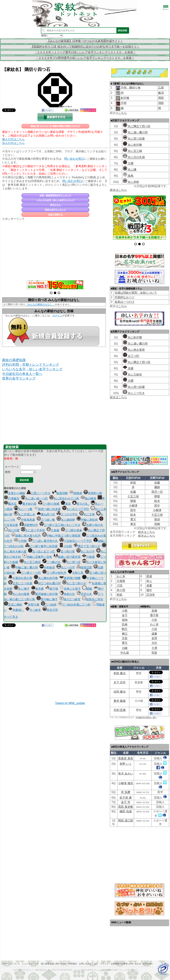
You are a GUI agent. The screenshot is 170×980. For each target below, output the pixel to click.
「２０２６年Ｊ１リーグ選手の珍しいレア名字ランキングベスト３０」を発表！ (85, 52)
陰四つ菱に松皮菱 (47, 509)
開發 (157, 496)
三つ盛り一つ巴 (29, 573)
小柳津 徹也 (126, 783)
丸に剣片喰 (132, 145)
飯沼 (161, 93)
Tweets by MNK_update (70, 703)
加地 (125, 620)
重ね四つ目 (46, 514)
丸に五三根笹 (30, 562)
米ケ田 (121, 590)
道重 (149, 586)
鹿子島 (154, 615)
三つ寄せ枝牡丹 (54, 573)
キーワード (12, 467)
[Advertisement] (55, 248)
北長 (125, 638)
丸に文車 (87, 514)
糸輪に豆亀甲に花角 (37, 557)
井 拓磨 (126, 792)
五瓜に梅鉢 (13, 605)
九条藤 (53, 530)
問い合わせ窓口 (74, 159)
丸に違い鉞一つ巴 (34, 498)
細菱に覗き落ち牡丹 (26, 536)
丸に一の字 (66, 567)
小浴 (154, 629)
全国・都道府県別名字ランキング (55, 195)
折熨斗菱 (32, 605)
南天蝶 (37, 589)
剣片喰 (125, 98)
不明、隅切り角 (130, 88)
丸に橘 (130, 170)
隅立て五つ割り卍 (87, 546)
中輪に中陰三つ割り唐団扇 (61, 536)
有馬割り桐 (93, 493)
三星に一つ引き (39, 493)
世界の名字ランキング (55, 210)
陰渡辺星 (84, 567)
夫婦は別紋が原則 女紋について (136, 293)
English (148, 964)
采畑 (154, 611)
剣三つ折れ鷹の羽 (47, 583)
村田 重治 (120, 673)
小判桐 (20, 541)
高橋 (157, 524)
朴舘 (133, 483)
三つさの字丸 (67, 514)
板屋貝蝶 (60, 493)
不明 (123, 103)
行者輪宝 (12, 498)
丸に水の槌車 (19, 594)
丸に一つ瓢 (23, 509)
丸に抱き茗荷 (134, 350)
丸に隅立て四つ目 (137, 126)
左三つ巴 (131, 356)
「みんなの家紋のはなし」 (40, 304)
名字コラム (55, 205)
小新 (125, 611)
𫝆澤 (154, 648)
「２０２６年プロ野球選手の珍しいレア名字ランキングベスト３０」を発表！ (85, 58)
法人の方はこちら (13, 143)
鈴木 (157, 501)
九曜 (128, 163)
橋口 (125, 634)
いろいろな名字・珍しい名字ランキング (55, 200)
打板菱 (88, 557)
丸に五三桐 (132, 151)
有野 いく (126, 764)
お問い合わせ (85, 964)
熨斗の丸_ (81, 504)
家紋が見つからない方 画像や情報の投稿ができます (55, 126)
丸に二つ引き (134, 393)
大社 (154, 643)
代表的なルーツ (125, 297)
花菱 (128, 368)
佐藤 (157, 483)
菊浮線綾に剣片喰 (44, 594)
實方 (133, 519)
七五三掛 (133, 496)
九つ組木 (33, 610)
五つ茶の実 (66, 552)
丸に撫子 (22, 589)
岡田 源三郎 (126, 821)
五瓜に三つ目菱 (20, 583)
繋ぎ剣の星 (27, 504)
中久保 (125, 653)
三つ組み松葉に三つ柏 (74, 605)
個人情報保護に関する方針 (54, 964)
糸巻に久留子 (70, 589)
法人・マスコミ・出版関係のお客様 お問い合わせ (117, 964)
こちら (123, 113)
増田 (161, 103)
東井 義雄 (120, 701)
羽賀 (154, 653)
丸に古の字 (86, 552)
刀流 (120, 586)
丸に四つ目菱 (134, 139)
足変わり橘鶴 (14, 493)
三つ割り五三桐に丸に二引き (60, 525)
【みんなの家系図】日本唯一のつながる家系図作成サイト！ (85, 41)
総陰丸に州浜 (93, 599)
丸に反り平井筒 (33, 530)
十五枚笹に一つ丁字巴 (76, 541)
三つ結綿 (49, 605)
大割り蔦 (76, 573)
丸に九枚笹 (132, 375)
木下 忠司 (120, 682)
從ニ (149, 581)
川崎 (125, 648)
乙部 (161, 88)
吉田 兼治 (120, 692)
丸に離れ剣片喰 (46, 578)
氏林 (125, 624)
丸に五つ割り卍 (74, 583)
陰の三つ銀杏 (70, 599)
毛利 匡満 (120, 710)
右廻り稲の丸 (93, 525)
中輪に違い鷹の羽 (25, 567)
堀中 (149, 590)
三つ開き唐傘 (71, 530)
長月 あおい (126, 774)
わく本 (121, 576)
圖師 (157, 487)
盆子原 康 (126, 798)
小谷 (154, 620)
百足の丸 (84, 594)
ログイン (57, 316)
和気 (120, 595)
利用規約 (73, 964)
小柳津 (133, 506)
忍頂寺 (151, 595)
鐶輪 (87, 589)
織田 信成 (126, 811)
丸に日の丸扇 (134, 157)
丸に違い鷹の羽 (135, 132)
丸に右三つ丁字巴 (76, 509)
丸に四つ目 (71, 562)
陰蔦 (128, 176)
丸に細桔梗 (66, 520)
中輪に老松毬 (87, 520)
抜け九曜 (12, 530)
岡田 (161, 98)
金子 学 (126, 802)
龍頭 (157, 519)
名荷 (154, 638)
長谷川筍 (50, 610)
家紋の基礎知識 (14, 360)
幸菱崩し (16, 610)
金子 (125, 615)
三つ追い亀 (46, 520)
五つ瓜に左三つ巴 (41, 552)
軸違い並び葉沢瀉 (67, 557)
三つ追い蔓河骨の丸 (43, 541)
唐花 (66, 504)
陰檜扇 (76, 493)
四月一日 (157, 492)
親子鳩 (52, 589)
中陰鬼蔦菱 (26, 520)
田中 (157, 506)
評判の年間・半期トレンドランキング (31, 365)
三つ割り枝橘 (49, 504)
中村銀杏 (47, 567)
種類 (8, 472)
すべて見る (11, 617)
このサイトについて (10, 964)
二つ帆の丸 (51, 562)
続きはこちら (118, 190)
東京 (133, 524)
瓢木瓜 (10, 504)
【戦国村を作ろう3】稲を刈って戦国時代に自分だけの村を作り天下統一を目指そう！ (85, 47)
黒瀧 (149, 576)
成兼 (154, 634)
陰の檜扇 (88, 498)
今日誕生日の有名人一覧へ (22, 374)
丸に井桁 (131, 182)
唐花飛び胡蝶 (70, 578)
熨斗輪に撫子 (47, 599)
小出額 (66, 546)
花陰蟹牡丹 (29, 525)
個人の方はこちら (13, 139)
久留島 (121, 581)
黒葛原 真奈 (126, 758)
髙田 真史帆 (126, 807)
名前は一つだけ (125, 302)
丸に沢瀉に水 (25, 514)
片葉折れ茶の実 (20, 578)
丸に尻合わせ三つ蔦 (64, 498)
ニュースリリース (30, 964)
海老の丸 (67, 594)
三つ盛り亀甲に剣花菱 (41, 546)
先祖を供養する (55, 215)
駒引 (125, 629)
